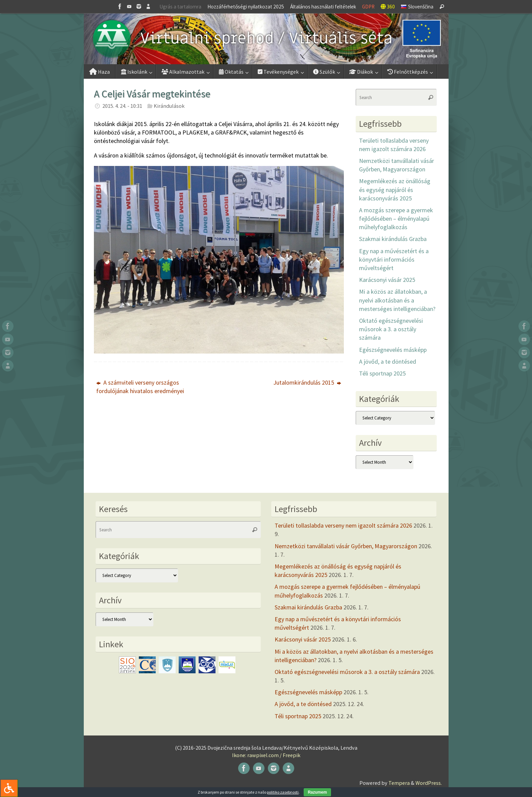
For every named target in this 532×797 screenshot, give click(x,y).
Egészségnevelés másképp (393, 350)
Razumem (317, 792)
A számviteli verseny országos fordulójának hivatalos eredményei (140, 387)
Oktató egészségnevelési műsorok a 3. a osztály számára (391, 329)
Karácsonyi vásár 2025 (387, 280)
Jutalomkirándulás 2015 (307, 382)
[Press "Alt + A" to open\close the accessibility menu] (9, 788)
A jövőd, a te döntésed (388, 361)
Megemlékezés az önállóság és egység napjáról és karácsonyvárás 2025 (395, 189)
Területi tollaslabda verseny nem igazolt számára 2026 (343, 525)
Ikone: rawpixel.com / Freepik (266, 755)
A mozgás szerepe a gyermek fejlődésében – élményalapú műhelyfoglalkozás (396, 219)
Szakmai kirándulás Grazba (393, 239)
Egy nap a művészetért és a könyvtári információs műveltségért (394, 259)
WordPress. (429, 783)
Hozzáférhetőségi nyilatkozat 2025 (246, 7)
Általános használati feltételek (323, 7)
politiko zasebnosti (283, 792)
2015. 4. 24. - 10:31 (122, 106)
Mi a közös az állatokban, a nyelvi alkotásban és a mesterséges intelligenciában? (397, 300)
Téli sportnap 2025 (382, 373)
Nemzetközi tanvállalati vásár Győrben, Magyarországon (346, 546)
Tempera (399, 783)
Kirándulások (169, 106)
